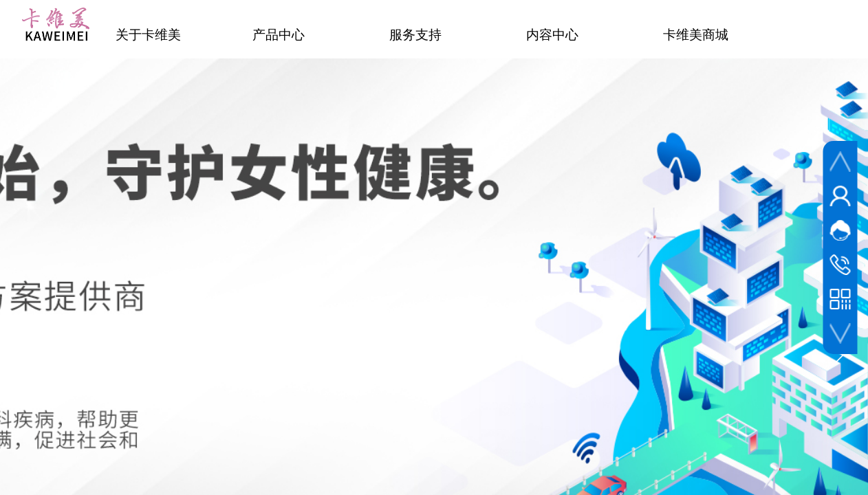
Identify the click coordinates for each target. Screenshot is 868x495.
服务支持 (415, 35)
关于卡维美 (148, 35)
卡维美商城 (696, 35)
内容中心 (552, 35)
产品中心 (279, 35)
